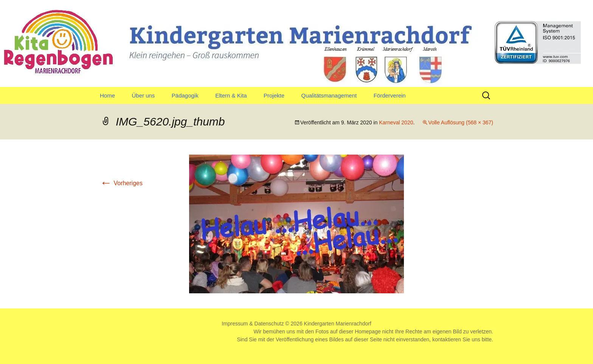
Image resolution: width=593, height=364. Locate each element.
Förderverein (390, 95)
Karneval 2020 (396, 122)
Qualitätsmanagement (329, 95)
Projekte (274, 95)
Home (107, 95)
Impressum (235, 324)
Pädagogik (185, 95)
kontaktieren (447, 339)
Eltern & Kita (231, 95)
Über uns (143, 95)
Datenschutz (269, 324)
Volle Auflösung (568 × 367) (461, 122)
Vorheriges (121, 183)
